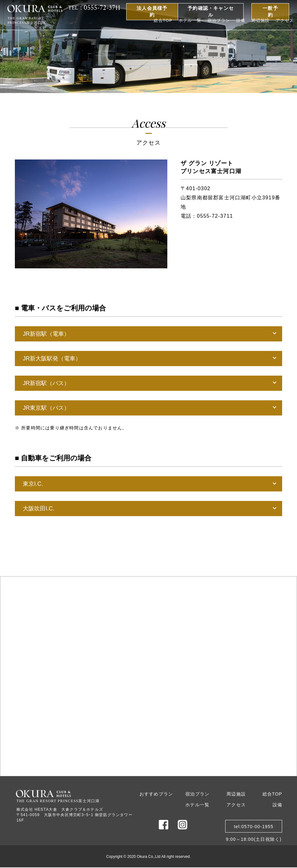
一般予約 (270, 12)
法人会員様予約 (152, 12)
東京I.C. (33, 484)
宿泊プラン (219, 20)
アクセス (285, 20)
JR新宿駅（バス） (46, 383)
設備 (241, 20)
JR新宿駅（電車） (46, 334)
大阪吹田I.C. (39, 509)
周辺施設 (260, 20)
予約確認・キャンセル (211, 12)
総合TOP (163, 20)
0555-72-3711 (215, 216)
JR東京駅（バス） (46, 408)
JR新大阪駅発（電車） (52, 359)
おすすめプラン (156, 794)
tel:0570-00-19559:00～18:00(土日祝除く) (254, 828)
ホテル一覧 (190, 20)
